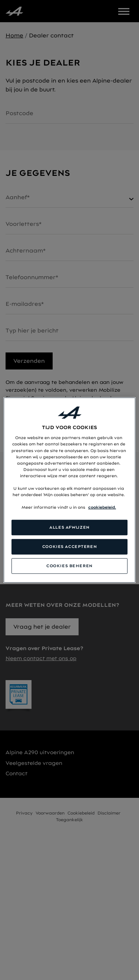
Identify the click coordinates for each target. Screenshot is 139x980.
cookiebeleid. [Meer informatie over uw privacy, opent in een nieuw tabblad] (102, 507)
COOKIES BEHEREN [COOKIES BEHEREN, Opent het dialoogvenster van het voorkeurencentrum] (69, 566)
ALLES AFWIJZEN (69, 527)
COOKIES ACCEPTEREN (69, 546)
